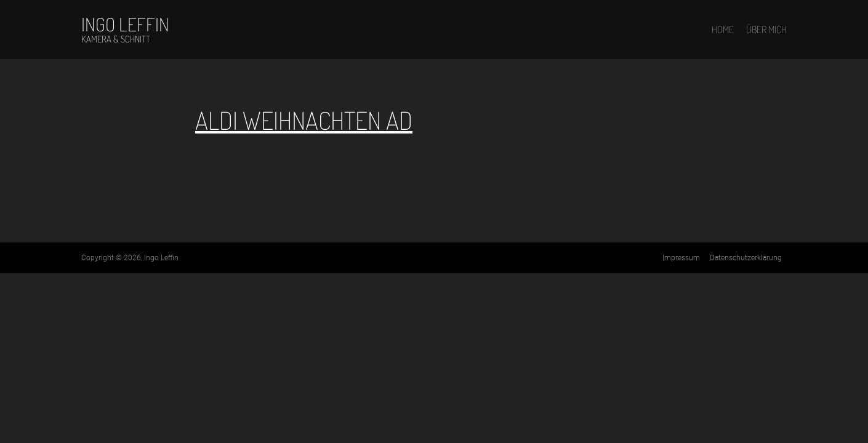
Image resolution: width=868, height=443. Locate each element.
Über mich (766, 30)
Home (723, 30)
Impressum (681, 258)
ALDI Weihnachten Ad (304, 120)
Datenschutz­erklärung (746, 258)
